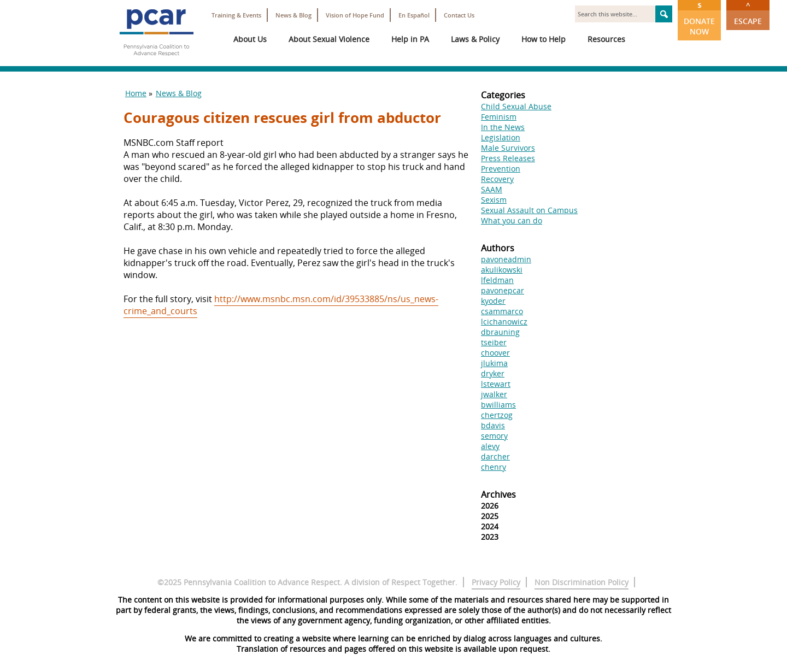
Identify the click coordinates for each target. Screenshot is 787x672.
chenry (494, 467)
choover (495, 353)
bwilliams (498, 405)
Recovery (497, 179)
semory (494, 436)
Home (136, 93)
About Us (250, 39)
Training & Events (236, 15)
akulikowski (502, 270)
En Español (414, 15)
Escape (748, 13)
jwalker (494, 394)
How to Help (544, 39)
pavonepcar (503, 290)
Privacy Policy (496, 582)
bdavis (493, 425)
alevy (490, 446)
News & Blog (293, 15)
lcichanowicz (504, 322)
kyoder (493, 301)
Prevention (501, 169)
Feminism (499, 117)
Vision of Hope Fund (355, 15)
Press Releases (508, 158)
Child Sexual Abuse (516, 106)
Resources (606, 39)
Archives (498, 494)
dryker (493, 373)
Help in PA (410, 39)
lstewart (496, 384)
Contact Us (459, 15)
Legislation (501, 137)
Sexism (494, 200)
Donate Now (699, 18)
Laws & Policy (475, 39)
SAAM (492, 189)
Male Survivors (508, 148)
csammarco (502, 311)
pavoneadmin (506, 259)
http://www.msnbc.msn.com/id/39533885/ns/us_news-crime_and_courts (281, 305)
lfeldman (497, 280)
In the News (503, 127)
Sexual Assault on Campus (529, 210)
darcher (495, 456)
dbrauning (500, 332)
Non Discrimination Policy (582, 582)
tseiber (494, 342)
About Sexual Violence (329, 39)
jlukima (494, 363)
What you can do (512, 220)
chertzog (497, 415)
